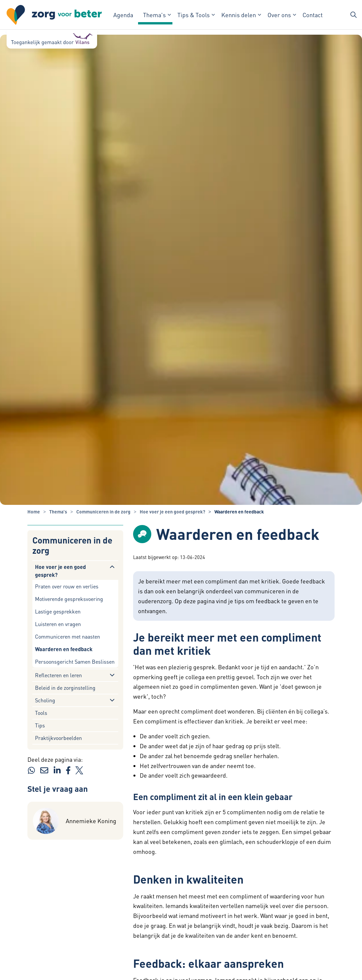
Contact (313, 15)
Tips (40, 725)
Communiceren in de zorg (72, 545)
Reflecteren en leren (58, 675)
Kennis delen (239, 15)
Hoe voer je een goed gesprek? (60, 571)
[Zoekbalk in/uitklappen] (353, 15)
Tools (41, 713)
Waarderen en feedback (64, 649)
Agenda (123, 15)
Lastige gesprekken (58, 611)
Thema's (154, 15)
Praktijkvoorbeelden (58, 738)
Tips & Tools (194, 15)
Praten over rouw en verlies (67, 586)
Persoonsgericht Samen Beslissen (75, 662)
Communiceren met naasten (68, 636)
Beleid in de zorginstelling (65, 688)
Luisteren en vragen (58, 624)
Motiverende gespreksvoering (69, 599)
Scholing (45, 700)
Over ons (279, 15)
